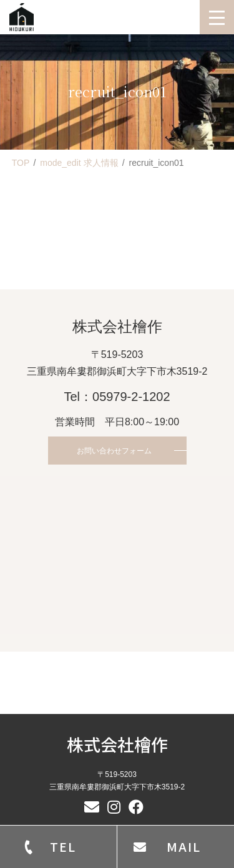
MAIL (184, 846)
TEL (63, 846)
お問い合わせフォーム (114, 451)
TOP (21, 163)
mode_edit (79, 163)
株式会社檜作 (117, 744)
